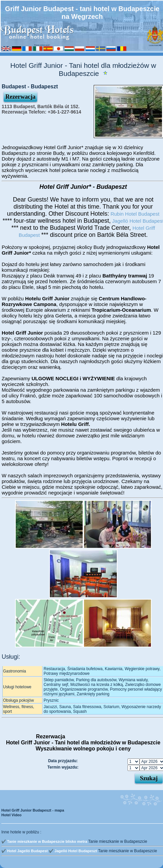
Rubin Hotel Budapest (134, 214)
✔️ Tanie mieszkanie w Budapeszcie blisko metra (44, 841)
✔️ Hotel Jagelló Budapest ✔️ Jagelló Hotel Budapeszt (49, 851)
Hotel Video (11, 815)
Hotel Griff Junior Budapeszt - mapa (33, 810)
